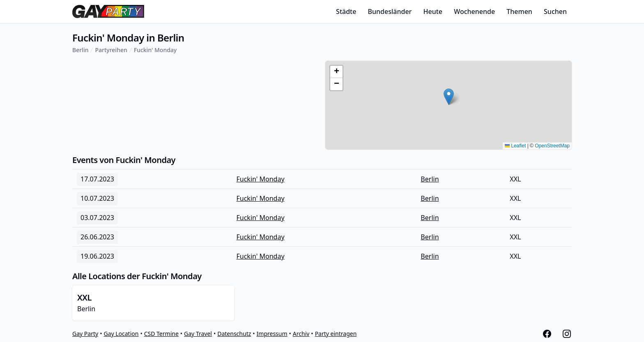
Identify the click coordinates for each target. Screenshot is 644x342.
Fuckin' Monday (155, 50)
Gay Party (85, 334)
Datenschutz (234, 334)
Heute (433, 11)
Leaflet (515, 146)
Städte (346, 11)
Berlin (80, 50)
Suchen (555, 11)
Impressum (272, 334)
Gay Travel (198, 334)
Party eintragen (336, 334)
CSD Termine (161, 334)
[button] (449, 97)
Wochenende (474, 11)
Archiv (301, 334)
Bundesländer (390, 11)
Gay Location (121, 334)
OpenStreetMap (552, 146)
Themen (519, 11)
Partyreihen (111, 50)
